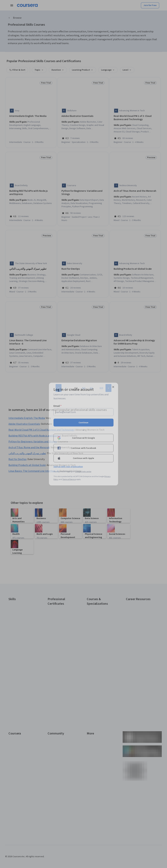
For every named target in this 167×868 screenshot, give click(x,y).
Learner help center (83, 471)
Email (57, 406)
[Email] (83, 412)
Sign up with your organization (68, 466)
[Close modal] (113, 387)
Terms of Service (69, 479)
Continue (83, 422)
